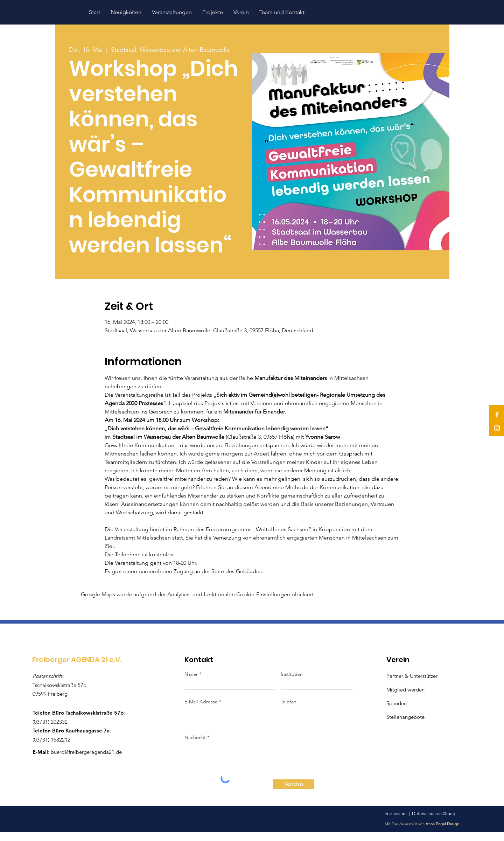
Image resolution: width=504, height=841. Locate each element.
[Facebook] (497, 415)
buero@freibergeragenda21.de (86, 752)
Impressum (396, 814)
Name (191, 674)
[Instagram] (497, 428)
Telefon (289, 702)
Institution (292, 674)
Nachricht (195, 737)
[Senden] (293, 784)
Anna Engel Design (442, 824)
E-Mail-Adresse (202, 702)
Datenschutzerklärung (434, 814)
